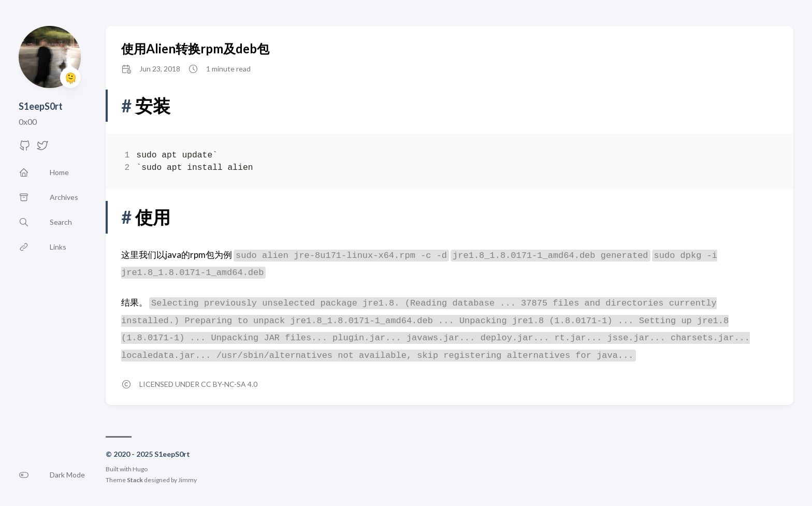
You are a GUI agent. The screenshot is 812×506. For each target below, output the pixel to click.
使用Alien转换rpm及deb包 (195, 48)
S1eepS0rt (41, 106)
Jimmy (187, 480)
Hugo (140, 469)
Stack (135, 480)
